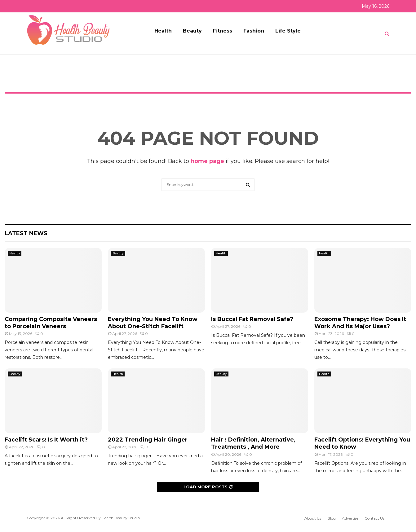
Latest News (26, 233)
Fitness (223, 31)
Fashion (254, 31)
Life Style (288, 31)
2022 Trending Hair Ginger (148, 440)
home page (207, 161)
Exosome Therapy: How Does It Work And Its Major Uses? (360, 323)
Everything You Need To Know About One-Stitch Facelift (153, 323)
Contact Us (374, 518)
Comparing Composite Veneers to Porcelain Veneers (51, 323)
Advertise (350, 518)
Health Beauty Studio (121, 518)
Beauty (192, 31)
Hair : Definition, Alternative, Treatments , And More (253, 443)
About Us (313, 518)
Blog (332, 518)
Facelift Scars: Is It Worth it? (46, 440)
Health (163, 31)
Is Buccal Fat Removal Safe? (252, 319)
